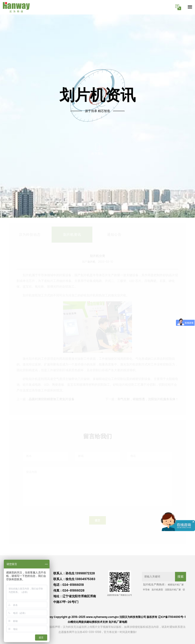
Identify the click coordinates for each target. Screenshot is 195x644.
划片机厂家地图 (118, 622)
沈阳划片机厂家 (173, 590)
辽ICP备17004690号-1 (172, 617)
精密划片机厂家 (176, 585)
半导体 (146, 590)
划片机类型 (157, 590)
